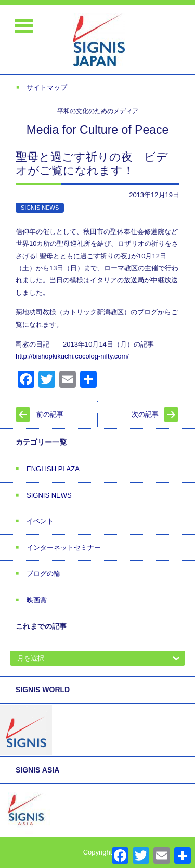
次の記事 (145, 414)
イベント (40, 521)
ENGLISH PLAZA (53, 469)
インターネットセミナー (64, 548)
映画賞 (37, 600)
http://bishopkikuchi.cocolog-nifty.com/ (72, 356)
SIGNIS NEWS (40, 208)
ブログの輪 (43, 574)
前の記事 (50, 414)
